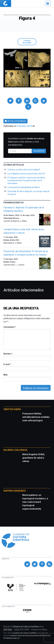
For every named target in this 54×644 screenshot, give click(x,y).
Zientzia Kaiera (12, 409)
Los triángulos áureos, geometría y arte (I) (26, 174)
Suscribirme (39, 151)
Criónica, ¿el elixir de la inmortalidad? (24, 170)
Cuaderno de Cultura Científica (25, 633)
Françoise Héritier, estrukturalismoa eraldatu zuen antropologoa (36, 417)
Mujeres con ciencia (15, 450)
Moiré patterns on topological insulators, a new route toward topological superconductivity (35, 502)
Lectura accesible (27, 42)
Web (5, 375)
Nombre (8, 354)
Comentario (10, 327)
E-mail (7, 364)
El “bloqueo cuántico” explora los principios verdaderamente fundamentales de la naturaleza (26, 180)
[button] (10, 101)
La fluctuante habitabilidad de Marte (24, 187)
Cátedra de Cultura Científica (26, 627)
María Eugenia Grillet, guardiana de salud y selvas (34, 458)
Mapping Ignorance (15, 491)
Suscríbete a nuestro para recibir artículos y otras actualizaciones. (26, 142)
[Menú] (48, 3)
